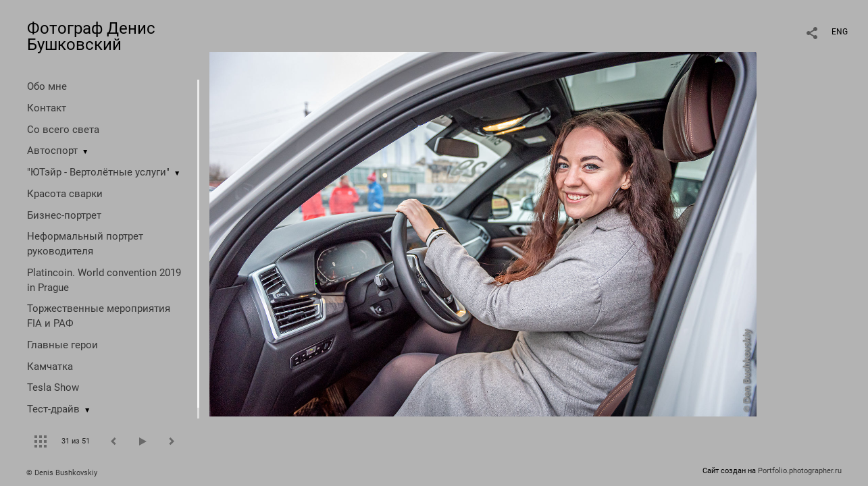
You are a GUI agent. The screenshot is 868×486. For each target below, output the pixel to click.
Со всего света (63, 130)
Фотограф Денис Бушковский (91, 36)
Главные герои (62, 345)
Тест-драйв (53, 409)
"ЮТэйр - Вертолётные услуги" (98, 172)
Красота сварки (65, 194)
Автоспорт (52, 151)
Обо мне (47, 86)
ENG (840, 32)
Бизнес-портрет (64, 215)
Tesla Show (53, 387)
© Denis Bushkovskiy (62, 473)
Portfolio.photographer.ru (800, 471)
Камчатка (50, 367)
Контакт (47, 108)
